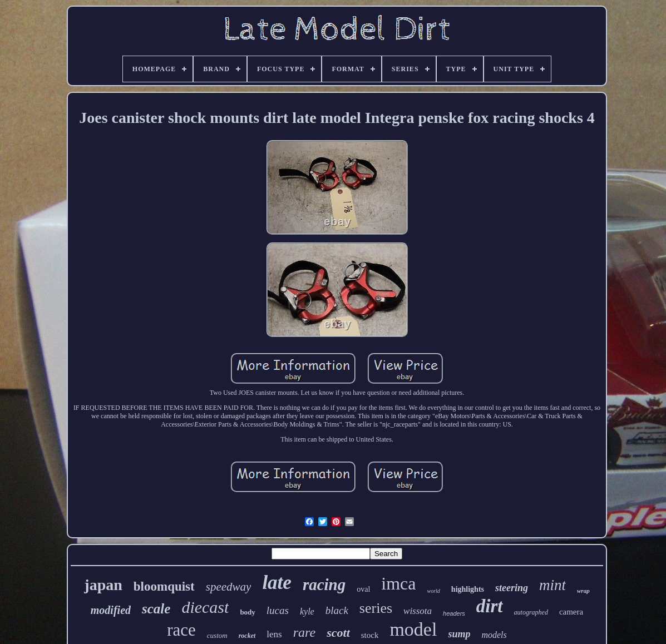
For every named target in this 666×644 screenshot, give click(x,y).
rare (304, 632)
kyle (307, 611)
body (247, 612)
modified (111, 610)
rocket (247, 636)
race (181, 630)
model (413, 629)
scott (338, 633)
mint (552, 585)
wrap (583, 591)
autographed (531, 612)
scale (156, 609)
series (376, 608)
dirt (490, 606)
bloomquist (164, 586)
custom (217, 635)
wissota (418, 611)
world (434, 591)
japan (103, 585)
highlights (468, 589)
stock (370, 635)
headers (454, 613)
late (277, 583)
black (337, 610)
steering (512, 588)
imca (398, 583)
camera (571, 612)
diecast (205, 607)
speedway (229, 587)
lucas (278, 610)
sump (459, 634)
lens (274, 634)
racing (324, 584)
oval (363, 589)
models (494, 635)
